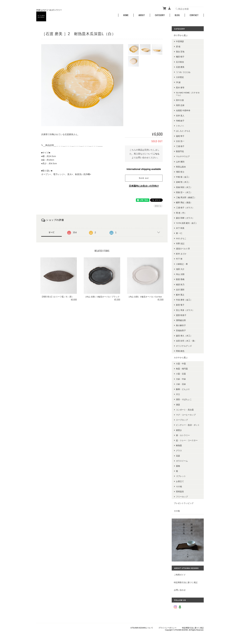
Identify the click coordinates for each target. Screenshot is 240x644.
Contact (194, 15)
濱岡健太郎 (181, 320)
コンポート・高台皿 (185, 410)
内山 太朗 (180, 274)
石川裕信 (180, 62)
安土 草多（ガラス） (185, 310)
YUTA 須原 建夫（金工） (187, 223)
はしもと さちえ (183, 131)
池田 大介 (180, 269)
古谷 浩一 (180, 141)
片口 (178, 394)
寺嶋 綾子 (180, 121)
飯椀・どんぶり (183, 389)
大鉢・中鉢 (181, 379)
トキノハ (180, 126)
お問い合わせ (180, 590)
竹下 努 (179, 259)
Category (160, 15)
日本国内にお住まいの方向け (144, 186)
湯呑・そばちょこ (184, 399)
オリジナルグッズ (184, 346)
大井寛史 (180, 77)
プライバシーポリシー (167, 628)
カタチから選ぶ (181, 358)
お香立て (180, 481)
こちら (156, 154)
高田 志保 (180, 105)
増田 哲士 (180, 172)
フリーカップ (182, 497)
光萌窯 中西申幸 (183, 110)
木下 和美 (180, 228)
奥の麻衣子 (181, 325)
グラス (179, 451)
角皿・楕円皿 (182, 369)
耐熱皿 (179, 445)
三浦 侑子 (180, 146)
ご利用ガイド (180, 575)
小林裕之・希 (182, 264)
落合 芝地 (180, 52)
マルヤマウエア (183, 156)
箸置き (179, 430)
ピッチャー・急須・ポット (188, 425)
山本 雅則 (180, 162)
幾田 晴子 (180, 57)
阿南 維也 (180, 351)
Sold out (144, 178)
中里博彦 (180, 41)
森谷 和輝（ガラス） (185, 218)
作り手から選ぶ (181, 35)
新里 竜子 (180, 305)
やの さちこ (181, 238)
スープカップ (182, 420)
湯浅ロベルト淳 (183, 249)
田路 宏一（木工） (184, 192)
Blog (177, 15)
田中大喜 (180, 100)
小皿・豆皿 (181, 374)
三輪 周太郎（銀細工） (186, 197)
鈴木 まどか (181, 254)
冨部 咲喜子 (181, 315)
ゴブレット (181, 476)
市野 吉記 (180, 244)
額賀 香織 (180, 279)
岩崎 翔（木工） (183, 182)
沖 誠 (178, 82)
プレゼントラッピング (184, 503)
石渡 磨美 (180, 67)
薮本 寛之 (180, 295)
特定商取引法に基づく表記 (186, 582)
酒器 (178, 405)
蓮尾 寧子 (180, 136)
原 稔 (178, 47)
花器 (178, 456)
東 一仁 (179, 233)
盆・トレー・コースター (187, 440)
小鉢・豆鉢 (181, 384)
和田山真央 (181, 167)
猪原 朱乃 (180, 285)
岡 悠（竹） (181, 213)
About (142, 15)
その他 (179, 486)
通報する (158, 206)
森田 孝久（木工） (184, 336)
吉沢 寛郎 (180, 290)
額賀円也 (180, 151)
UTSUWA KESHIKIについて (142, 628)
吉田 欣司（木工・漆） (186, 341)
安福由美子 (181, 330)
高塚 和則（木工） (184, 187)
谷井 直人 (180, 116)
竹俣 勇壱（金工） (184, 300)
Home (126, 15)
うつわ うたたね (183, 72)
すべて (52, 232)
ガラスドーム (182, 461)
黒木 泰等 (180, 88)
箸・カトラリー (183, 435)
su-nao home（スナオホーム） (188, 94)
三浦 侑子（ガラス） (185, 208)
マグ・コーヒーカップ (186, 415)
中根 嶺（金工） (183, 177)
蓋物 (178, 466)
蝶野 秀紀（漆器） (184, 203)
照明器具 (180, 492)
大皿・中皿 (181, 364)
